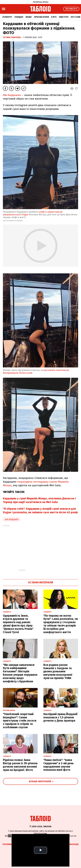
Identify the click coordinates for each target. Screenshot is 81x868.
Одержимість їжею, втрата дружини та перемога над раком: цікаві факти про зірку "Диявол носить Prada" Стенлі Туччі (18, 624)
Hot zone (76, 17)
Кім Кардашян (12, 95)
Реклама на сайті (11, 844)
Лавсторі (64, 17)
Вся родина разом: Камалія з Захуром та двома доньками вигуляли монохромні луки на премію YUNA (58, 671)
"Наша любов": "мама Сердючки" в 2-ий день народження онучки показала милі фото (59, 765)
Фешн (28, 17)
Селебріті (7, 17)
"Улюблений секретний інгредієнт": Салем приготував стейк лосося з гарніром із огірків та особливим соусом (20, 721)
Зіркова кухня (41, 17)
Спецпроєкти (30, 844)
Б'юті (54, 17)
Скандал (19, 17)
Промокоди (72, 844)
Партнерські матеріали (51, 844)
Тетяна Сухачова (12, 37)
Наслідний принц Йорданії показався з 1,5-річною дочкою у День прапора (60, 717)
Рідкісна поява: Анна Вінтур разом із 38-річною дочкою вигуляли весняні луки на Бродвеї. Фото (20, 765)
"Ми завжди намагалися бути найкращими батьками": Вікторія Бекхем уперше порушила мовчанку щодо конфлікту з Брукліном (20, 673)
